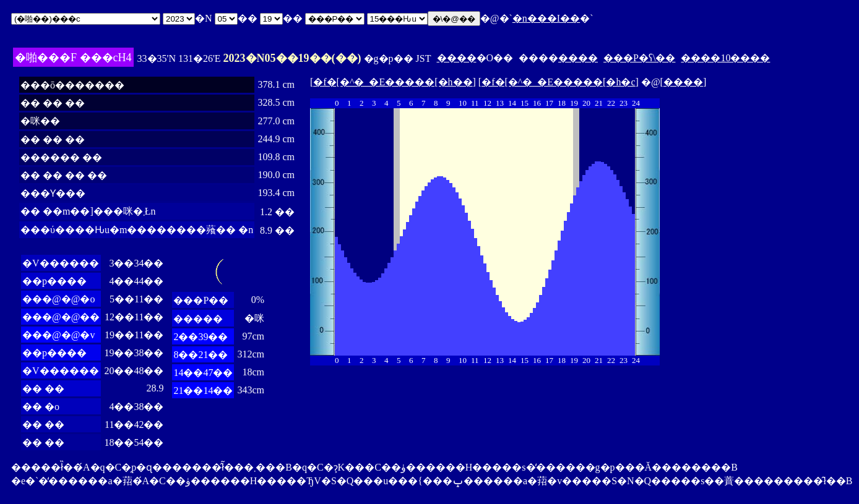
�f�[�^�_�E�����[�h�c (558, 82)
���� (457, 58)
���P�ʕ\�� (639, 58)
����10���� (725, 58)
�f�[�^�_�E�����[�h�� (393, 82)
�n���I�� (546, 18)
